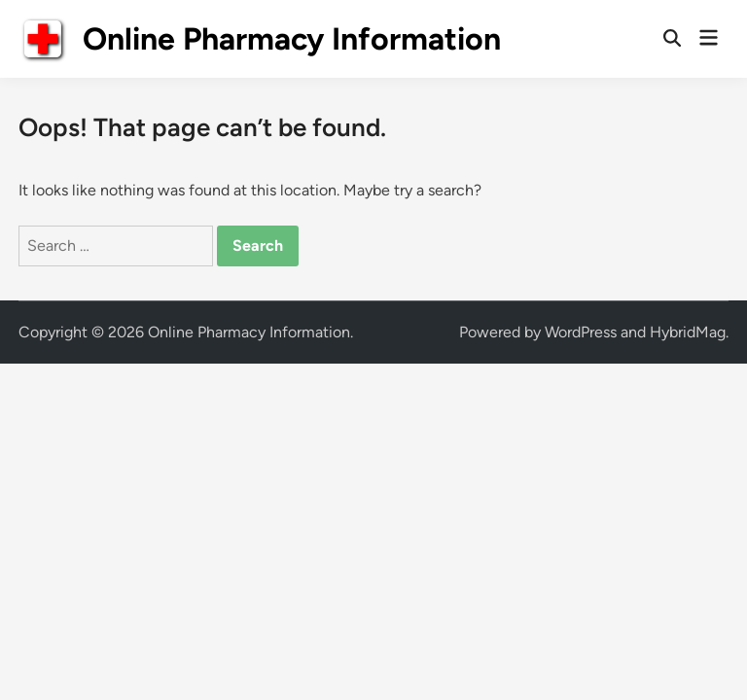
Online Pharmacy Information (292, 39)
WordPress (581, 332)
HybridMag (688, 332)
